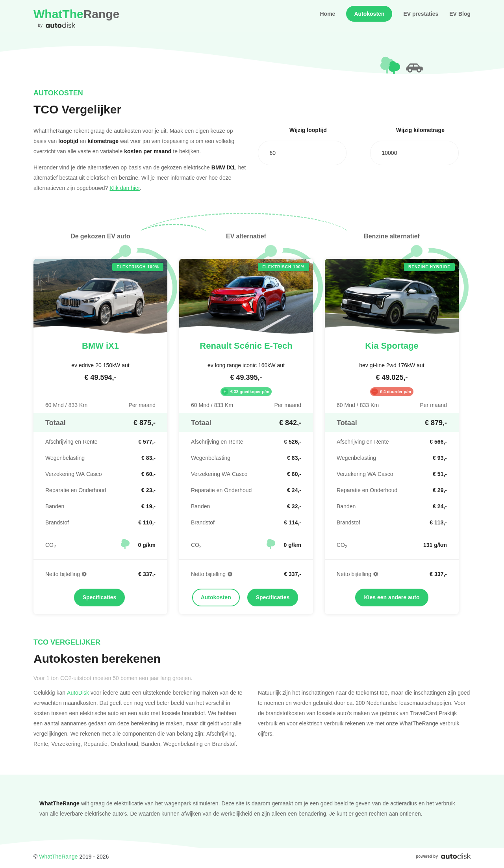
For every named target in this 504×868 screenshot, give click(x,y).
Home (327, 14)
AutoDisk (78, 692)
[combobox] (302, 153)
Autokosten (369, 14)
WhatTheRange (58, 856)
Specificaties (100, 597)
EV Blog (460, 14)
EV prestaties (421, 14)
